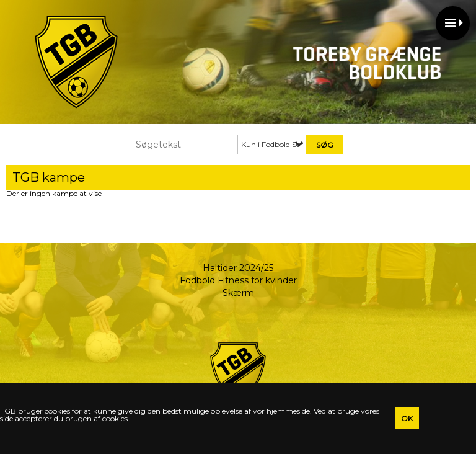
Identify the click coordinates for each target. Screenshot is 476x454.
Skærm (238, 293)
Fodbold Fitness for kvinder (238, 280)
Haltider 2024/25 (238, 268)
